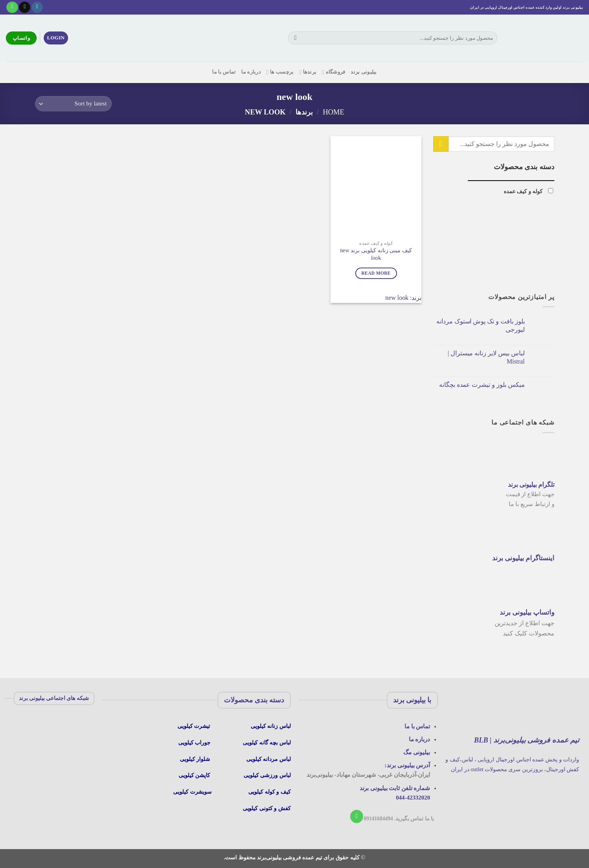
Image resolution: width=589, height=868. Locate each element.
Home (333, 112)
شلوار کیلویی (195, 759)
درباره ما (251, 72)
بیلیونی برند (364, 72)
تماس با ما (224, 72)
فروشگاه (333, 72)
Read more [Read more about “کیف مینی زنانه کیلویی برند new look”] (376, 273)
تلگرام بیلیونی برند (531, 485)
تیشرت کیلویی (195, 726)
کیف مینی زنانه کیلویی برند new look (376, 254)
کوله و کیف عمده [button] (523, 191)
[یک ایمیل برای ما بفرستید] (25, 7)
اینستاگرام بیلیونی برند (523, 558)
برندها (308, 72)
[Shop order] (73, 104)
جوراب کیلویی (194, 742)
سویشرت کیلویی (193, 792)
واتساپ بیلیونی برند (527, 612)
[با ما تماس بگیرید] (12, 7)
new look (397, 298)
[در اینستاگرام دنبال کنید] (37, 7)
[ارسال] (295, 38)
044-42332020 (413, 798)
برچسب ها (280, 72)
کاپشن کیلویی (194, 775)
